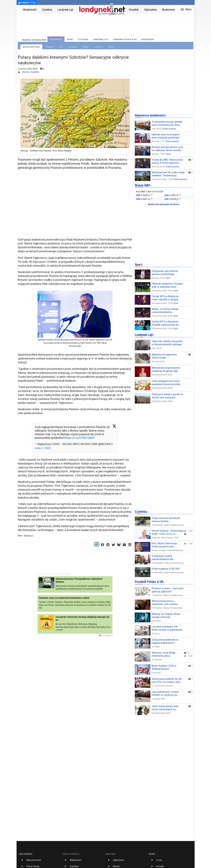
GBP (138, 195)
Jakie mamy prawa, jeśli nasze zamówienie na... (165, 708)
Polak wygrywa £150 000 (166, 569)
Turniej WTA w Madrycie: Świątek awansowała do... (166, 323)
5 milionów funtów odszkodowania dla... (163, 558)
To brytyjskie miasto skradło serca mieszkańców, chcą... (167, 123)
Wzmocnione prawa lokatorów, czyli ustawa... (165, 603)
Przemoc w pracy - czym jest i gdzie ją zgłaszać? (168, 590)
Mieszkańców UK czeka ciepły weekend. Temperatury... (168, 174)
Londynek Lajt (144, 335)
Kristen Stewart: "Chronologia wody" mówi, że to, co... (168, 532)
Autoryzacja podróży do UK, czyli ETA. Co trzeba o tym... (167, 680)
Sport (138, 265)
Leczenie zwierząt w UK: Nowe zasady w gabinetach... (168, 628)
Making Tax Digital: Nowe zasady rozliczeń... (166, 616)
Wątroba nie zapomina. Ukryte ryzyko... (164, 356)
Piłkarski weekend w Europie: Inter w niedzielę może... (168, 285)
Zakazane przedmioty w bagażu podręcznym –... (165, 641)
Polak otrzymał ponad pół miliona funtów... (166, 520)
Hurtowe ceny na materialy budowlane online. (64, 598)
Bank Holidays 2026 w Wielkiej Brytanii (164, 667)
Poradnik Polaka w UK (149, 582)
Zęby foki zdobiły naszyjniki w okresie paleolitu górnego (167, 343)
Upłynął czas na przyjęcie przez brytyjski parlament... (166, 136)
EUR (167, 195)
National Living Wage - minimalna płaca (164, 654)
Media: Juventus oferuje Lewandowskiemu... (165, 311)
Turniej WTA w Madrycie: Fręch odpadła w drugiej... (166, 298)
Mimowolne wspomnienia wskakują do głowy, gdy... (166, 369)
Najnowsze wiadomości (150, 115)
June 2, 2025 (43, 448)
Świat (168, 154)
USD (138, 199)
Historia (26, 72)
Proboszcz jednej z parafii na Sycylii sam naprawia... (168, 396)
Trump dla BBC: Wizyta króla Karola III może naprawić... (167, 161)
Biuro (152, 854)
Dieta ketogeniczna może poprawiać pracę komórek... (167, 383)
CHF (167, 199)
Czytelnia (141, 512)
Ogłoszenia (26, 854)
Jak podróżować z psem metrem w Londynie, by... (165, 693)
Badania (35, 72)
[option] (39, 861)
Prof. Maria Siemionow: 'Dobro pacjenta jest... (165, 545)
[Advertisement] (76, 211)
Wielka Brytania (169, 129)
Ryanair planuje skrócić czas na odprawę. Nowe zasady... (167, 149)
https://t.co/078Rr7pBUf (80, 438)
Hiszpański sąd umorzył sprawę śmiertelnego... (165, 273)
